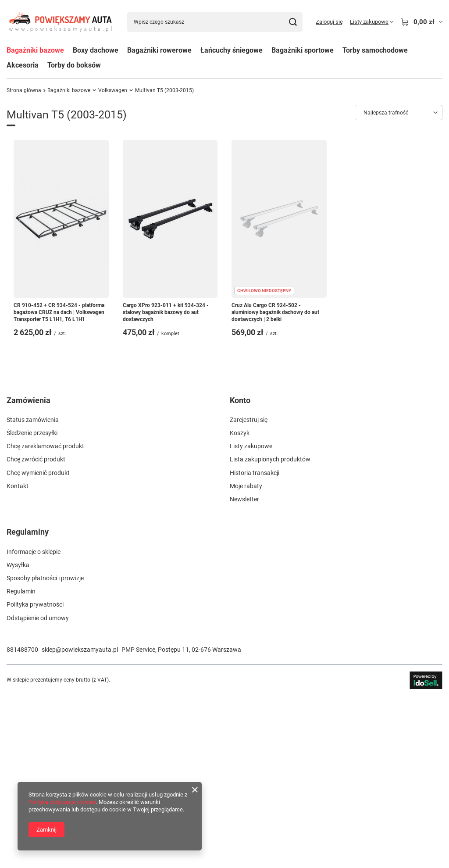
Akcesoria (23, 65)
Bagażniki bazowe (35, 50)
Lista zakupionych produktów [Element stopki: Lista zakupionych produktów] (270, 632)
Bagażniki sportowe (303, 50)
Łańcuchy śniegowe (232, 50)
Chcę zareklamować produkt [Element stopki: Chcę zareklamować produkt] (45, 618)
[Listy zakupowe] (372, 22)
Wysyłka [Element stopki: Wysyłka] (18, 737)
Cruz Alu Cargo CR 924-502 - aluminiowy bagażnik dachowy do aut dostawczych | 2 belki (275, 312)
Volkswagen (113, 90)
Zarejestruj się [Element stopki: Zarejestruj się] (249, 592)
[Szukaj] (293, 22)
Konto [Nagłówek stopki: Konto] (240, 572)
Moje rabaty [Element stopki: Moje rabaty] (246, 658)
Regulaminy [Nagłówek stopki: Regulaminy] (28, 704)
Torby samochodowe (375, 50)
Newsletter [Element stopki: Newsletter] (244, 672)
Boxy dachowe (96, 50)
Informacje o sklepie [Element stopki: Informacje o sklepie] (34, 724)
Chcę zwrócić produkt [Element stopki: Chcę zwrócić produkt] (36, 632)
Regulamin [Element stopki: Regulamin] (21, 764)
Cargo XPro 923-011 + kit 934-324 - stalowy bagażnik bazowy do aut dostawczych (166, 312)
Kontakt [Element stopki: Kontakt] (18, 658)
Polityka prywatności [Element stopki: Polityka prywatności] (35, 777)
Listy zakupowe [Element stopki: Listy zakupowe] (251, 618)
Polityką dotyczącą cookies (62, 802)
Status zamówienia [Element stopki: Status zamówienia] (33, 592)
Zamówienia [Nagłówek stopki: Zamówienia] (29, 572)
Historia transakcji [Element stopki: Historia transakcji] (255, 645)
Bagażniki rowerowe (159, 50)
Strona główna (24, 90)
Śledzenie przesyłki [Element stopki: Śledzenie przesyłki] (32, 605)
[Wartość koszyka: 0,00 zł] (421, 22)
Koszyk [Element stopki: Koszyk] (240, 605)
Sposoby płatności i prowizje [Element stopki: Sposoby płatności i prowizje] (45, 750)
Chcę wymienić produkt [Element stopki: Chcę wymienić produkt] (38, 645)
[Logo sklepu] (60, 22)
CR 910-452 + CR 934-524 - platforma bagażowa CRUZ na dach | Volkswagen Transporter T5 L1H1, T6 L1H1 (59, 312)
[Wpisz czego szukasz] (215, 22)
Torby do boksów (74, 65)
